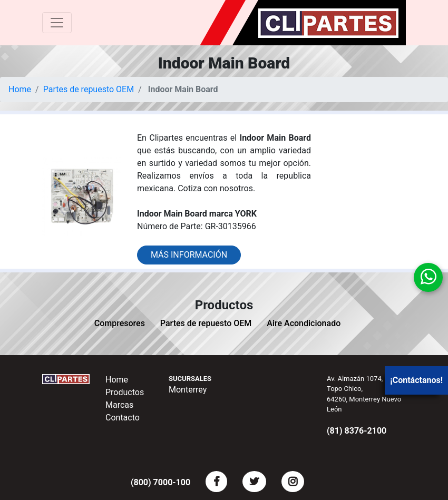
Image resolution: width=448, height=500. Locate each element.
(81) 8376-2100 (357, 431)
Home (20, 89)
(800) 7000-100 (160, 482)
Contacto (123, 418)
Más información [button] (189, 255)
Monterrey (188, 390)
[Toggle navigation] (57, 23)
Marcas (119, 405)
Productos (125, 392)
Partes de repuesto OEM (89, 89)
